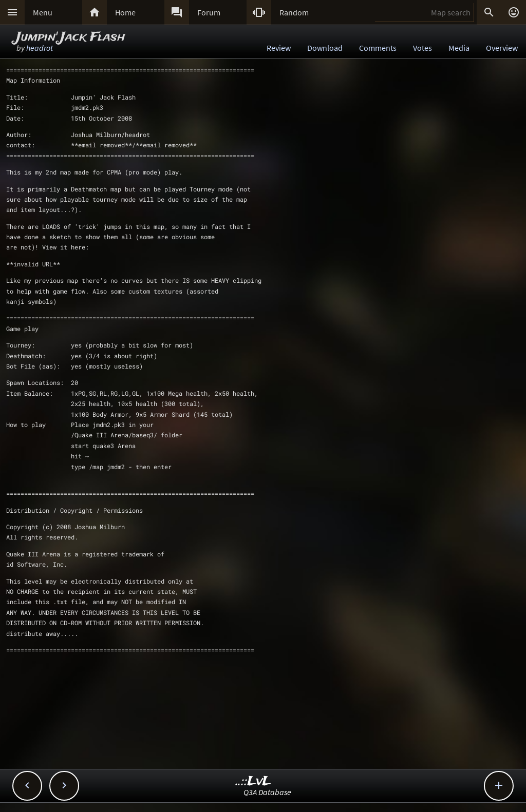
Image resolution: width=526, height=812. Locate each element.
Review (279, 48)
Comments (378, 48)
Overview (502, 48)
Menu (43, 12)
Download (325, 48)
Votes (422, 48)
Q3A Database (267, 792)
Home (125, 12)
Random (294, 12)
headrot (40, 48)
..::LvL (253, 781)
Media (459, 48)
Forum (209, 12)
